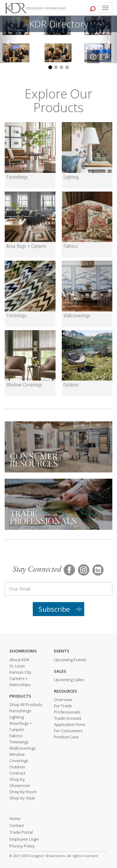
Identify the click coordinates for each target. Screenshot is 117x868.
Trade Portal (21, 832)
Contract (17, 773)
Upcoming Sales (69, 680)
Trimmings (19, 742)
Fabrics (16, 736)
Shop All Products (26, 704)
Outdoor (17, 767)
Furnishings (20, 711)
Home (15, 818)
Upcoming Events (70, 660)
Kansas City (20, 672)
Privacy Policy (22, 846)
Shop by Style (22, 798)
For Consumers (68, 731)
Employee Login (24, 839)
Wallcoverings (23, 748)
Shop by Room (23, 792)
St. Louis (17, 666)
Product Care (66, 737)
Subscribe (54, 609)
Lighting (17, 717)
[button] (9, 39)
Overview (63, 700)
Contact (17, 825)
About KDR (19, 660)
